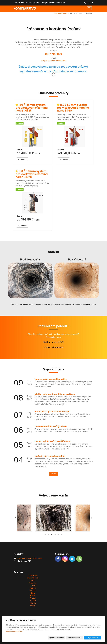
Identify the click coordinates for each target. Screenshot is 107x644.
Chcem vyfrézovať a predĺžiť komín (53, 441)
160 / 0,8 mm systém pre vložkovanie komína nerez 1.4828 (32, 174)
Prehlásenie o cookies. (14, 632)
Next (92, 518)
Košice (33, 588)
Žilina (33, 593)
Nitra (33, 580)
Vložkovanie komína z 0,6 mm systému (55, 394)
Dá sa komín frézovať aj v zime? (51, 426)
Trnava (33, 585)
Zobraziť (22, 159)
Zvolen (33, 601)
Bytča (33, 606)
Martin (33, 603)
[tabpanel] (53, 518)
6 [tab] (62, 535)
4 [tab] (55, 535)
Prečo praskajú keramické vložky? (52, 411)
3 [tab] (52, 535)
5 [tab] (59, 535)
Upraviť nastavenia (56, 638)
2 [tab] (49, 535)
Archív (54, 474)
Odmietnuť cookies (75, 638)
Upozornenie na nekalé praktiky (51, 379)
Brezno (33, 596)
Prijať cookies (93, 638)
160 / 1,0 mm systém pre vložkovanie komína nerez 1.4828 (32, 108)
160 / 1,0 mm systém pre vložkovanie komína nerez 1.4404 (73, 108)
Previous (15, 518)
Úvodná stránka (61, 14)
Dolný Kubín (33, 575)
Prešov (33, 598)
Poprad (33, 591)
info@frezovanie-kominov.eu (53, 3)
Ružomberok (33, 578)
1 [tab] (45, 535)
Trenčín (33, 583)
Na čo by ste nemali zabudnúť (50, 456)
